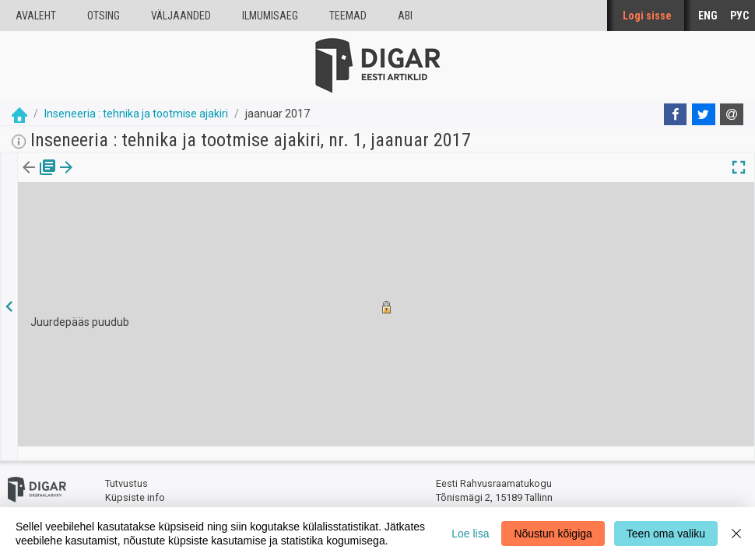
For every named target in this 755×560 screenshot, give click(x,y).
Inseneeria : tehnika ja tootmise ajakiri (136, 114)
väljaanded (181, 16)
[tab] (39, 178)
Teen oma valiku (666, 534)
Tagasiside (130, 498)
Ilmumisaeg (270, 16)
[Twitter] (704, 114)
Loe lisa (470, 534)
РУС (739, 16)
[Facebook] (676, 114)
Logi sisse (647, 16)
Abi (405, 16)
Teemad (348, 16)
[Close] (736, 534)
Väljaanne (39, 178)
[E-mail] (732, 114)
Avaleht (36, 16)
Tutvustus (126, 471)
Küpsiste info (135, 484)
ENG (708, 16)
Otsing (104, 16)
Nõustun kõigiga (553, 534)
